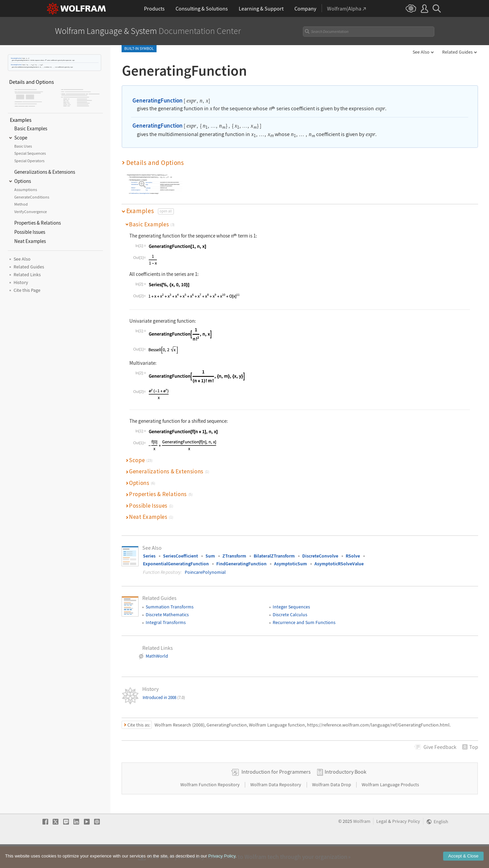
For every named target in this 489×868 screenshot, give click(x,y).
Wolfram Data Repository (276, 806)
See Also (421, 52)
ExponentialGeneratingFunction (176, 564)
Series (149, 556)
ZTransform (234, 556)
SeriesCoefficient (180, 556)
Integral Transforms (166, 622)
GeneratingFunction (16, 58)
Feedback (440, 747)
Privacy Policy (406, 843)
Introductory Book (346, 793)
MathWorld (157, 656)
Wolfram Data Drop (332, 806)
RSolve (353, 556)
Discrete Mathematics (167, 615)
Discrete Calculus (290, 615)
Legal (382, 843)
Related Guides (457, 52)
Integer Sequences (291, 607)
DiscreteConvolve (320, 556)
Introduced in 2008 (164, 697)
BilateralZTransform (274, 556)
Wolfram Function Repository (211, 806)
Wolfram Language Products (390, 806)
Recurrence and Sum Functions (304, 622)
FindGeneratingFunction (241, 564)
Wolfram (362, 843)
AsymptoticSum (291, 564)
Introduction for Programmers (276, 793)
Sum (210, 556)
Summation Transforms (170, 607)
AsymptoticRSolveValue (339, 564)
